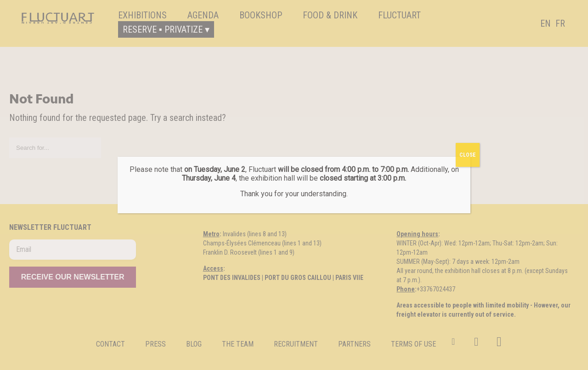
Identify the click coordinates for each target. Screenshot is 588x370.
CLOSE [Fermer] (468, 155)
